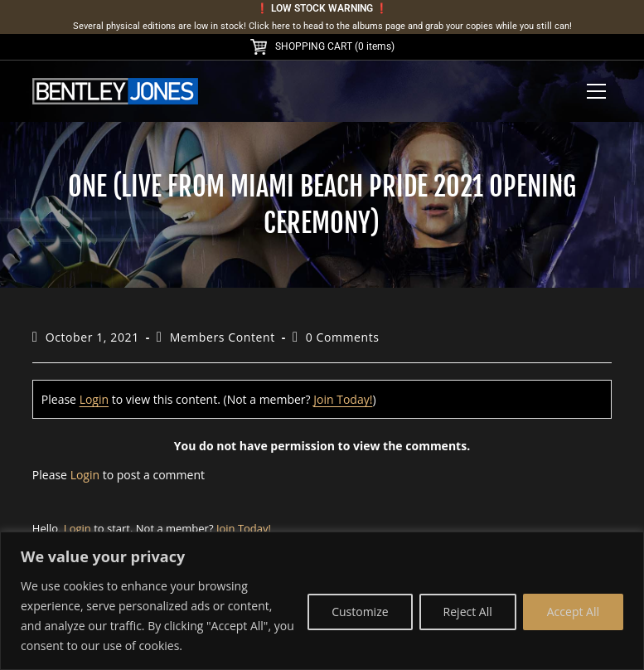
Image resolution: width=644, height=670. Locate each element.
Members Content (223, 337)
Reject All (468, 612)
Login (94, 399)
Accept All (573, 612)
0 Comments (343, 337)
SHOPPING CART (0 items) (322, 46)
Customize (360, 612)
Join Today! (343, 399)
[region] (322, 601)
